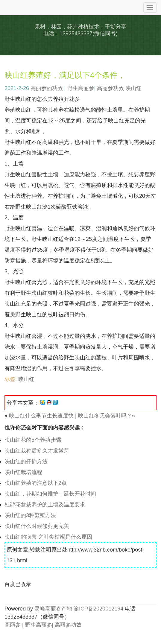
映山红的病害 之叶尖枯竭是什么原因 (48, 537)
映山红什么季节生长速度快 (41, 416)
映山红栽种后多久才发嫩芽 (37, 451)
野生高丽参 (81, 88)
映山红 (133, 88)
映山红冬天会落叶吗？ (105, 416)
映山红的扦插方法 (26, 461)
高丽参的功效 (47, 88)
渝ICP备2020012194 (98, 609)
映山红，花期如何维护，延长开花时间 (50, 494)
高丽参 (13, 625)
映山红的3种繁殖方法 (30, 515)
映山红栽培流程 (23, 472)
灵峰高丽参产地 (53, 609)
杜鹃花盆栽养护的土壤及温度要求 (45, 505)
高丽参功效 (110, 88)
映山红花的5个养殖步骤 (33, 440)
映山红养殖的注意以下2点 (36, 483)
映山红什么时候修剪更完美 (37, 526)
